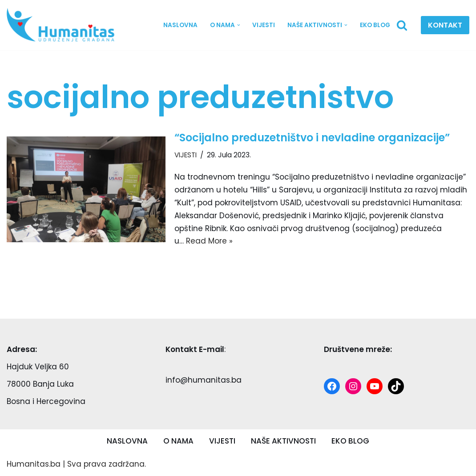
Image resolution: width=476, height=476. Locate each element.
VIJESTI (264, 25)
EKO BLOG (375, 25)
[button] (238, 25)
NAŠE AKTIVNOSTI (283, 441)
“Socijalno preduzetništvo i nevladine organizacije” (312, 138)
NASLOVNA (180, 25)
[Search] (402, 25)
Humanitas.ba (34, 464)
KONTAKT (445, 25)
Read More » (209, 241)
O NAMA (178, 441)
